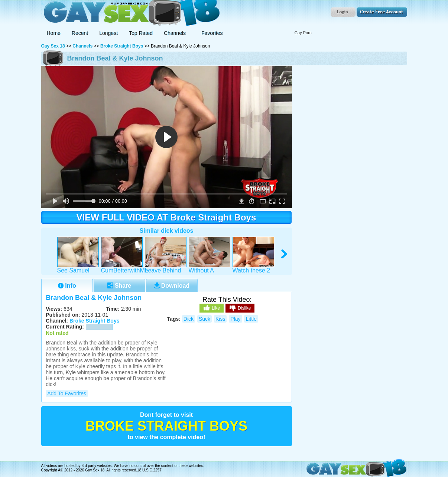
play (235, 319)
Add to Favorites (67, 393)
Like (212, 308)
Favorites (212, 33)
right (285, 254)
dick (189, 319)
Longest (108, 33)
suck (204, 319)
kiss (220, 319)
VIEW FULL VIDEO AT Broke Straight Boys (166, 217)
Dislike (240, 308)
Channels (82, 46)
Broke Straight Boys (122, 46)
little (251, 319)
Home (54, 33)
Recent (80, 33)
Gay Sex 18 (131, 13)
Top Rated (141, 33)
